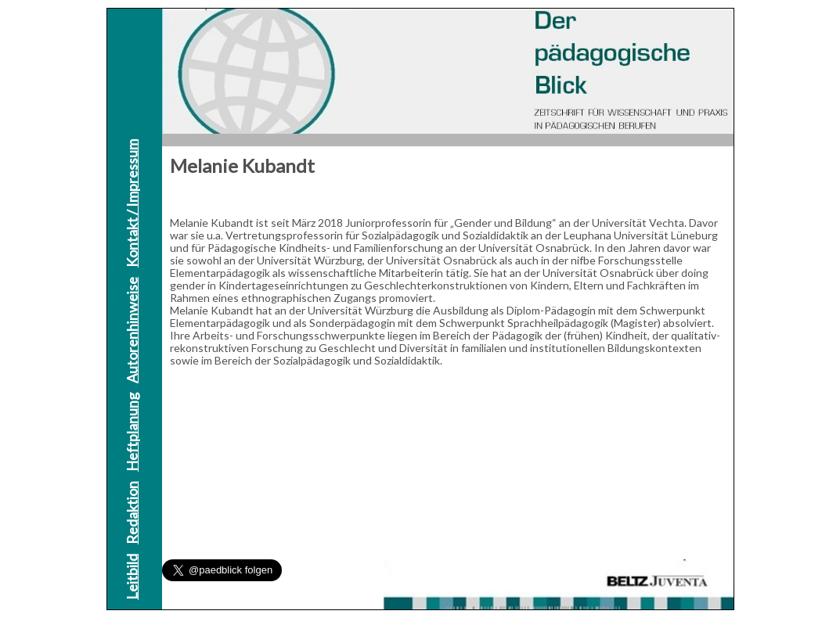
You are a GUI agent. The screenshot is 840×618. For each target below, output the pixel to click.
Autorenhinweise (132, 330)
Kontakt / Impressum (132, 203)
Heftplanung (132, 432)
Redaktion (132, 513)
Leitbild (132, 577)
